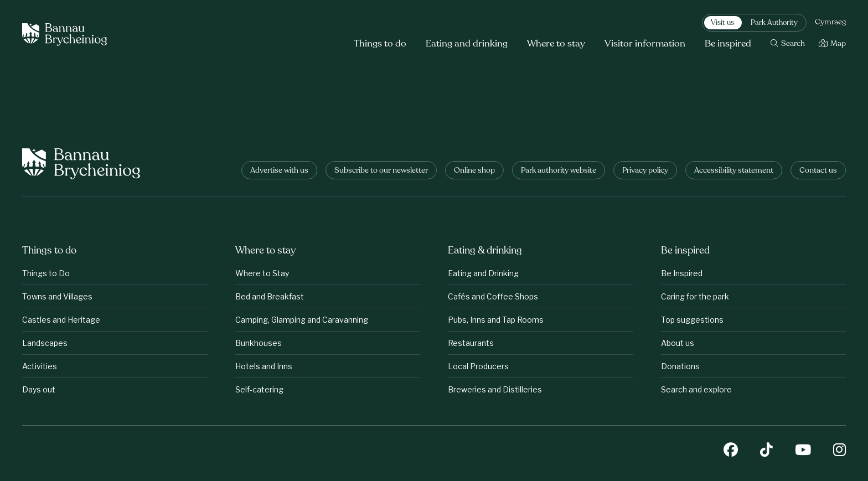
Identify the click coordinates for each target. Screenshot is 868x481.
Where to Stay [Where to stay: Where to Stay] (262, 273)
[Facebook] (731, 451)
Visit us (722, 23)
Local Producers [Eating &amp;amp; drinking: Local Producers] (478, 366)
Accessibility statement (734, 171)
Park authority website (559, 171)
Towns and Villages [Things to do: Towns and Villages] (57, 296)
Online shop (474, 171)
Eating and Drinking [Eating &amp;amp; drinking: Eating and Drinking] (483, 273)
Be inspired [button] (728, 44)
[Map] (832, 44)
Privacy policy (645, 171)
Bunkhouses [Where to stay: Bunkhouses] (259, 343)
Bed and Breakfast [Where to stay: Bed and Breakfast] (270, 296)
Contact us (818, 171)
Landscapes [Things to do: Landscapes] (45, 343)
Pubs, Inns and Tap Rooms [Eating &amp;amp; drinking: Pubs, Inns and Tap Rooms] (496, 320)
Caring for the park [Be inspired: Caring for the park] (695, 296)
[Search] (788, 44)
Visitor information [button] (645, 44)
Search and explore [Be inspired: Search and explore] (696, 389)
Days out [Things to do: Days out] (39, 389)
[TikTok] (766, 451)
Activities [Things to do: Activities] (40, 366)
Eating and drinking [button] (467, 44)
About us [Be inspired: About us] (678, 343)
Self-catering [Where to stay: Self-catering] (259, 389)
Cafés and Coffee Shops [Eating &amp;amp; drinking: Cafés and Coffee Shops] (493, 296)
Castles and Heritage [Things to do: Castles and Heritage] (61, 320)
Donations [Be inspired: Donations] (680, 366)
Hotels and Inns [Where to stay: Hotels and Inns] (264, 366)
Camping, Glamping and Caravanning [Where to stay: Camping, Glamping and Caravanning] (302, 320)
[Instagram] (839, 451)
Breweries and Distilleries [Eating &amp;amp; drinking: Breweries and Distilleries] (495, 389)
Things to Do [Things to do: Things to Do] (46, 273)
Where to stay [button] (556, 44)
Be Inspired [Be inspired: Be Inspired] (682, 273)
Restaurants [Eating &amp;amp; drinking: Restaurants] (471, 343)
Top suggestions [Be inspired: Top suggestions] (692, 320)
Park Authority (774, 23)
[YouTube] (803, 451)
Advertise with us (279, 171)
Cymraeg (830, 23)
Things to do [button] (380, 44)
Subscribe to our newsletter (381, 171)
